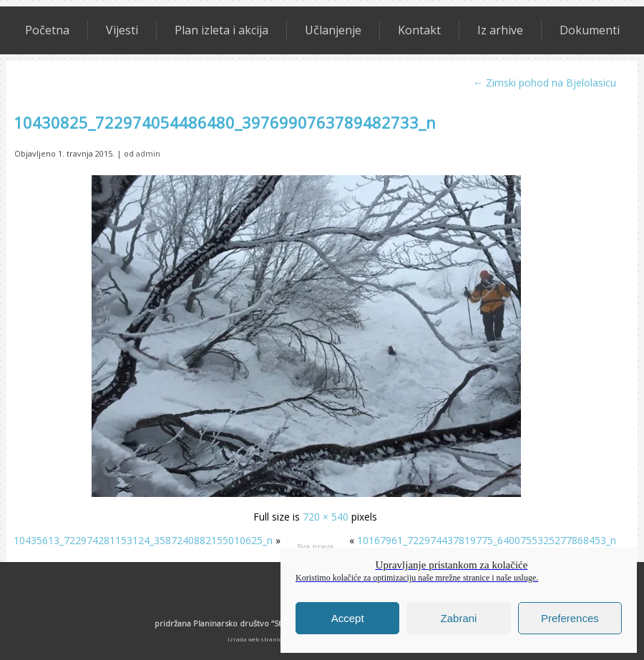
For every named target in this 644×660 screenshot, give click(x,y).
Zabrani (459, 618)
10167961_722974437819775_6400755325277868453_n (487, 540)
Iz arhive (500, 30)
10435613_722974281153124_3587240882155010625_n (143, 540)
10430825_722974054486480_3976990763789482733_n (225, 122)
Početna (47, 30)
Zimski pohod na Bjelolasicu (545, 83)
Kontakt (419, 30)
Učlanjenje (333, 30)
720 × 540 (326, 517)
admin (148, 153)
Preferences (570, 618)
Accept (348, 618)
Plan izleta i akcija (221, 30)
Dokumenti (590, 30)
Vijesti (122, 30)
